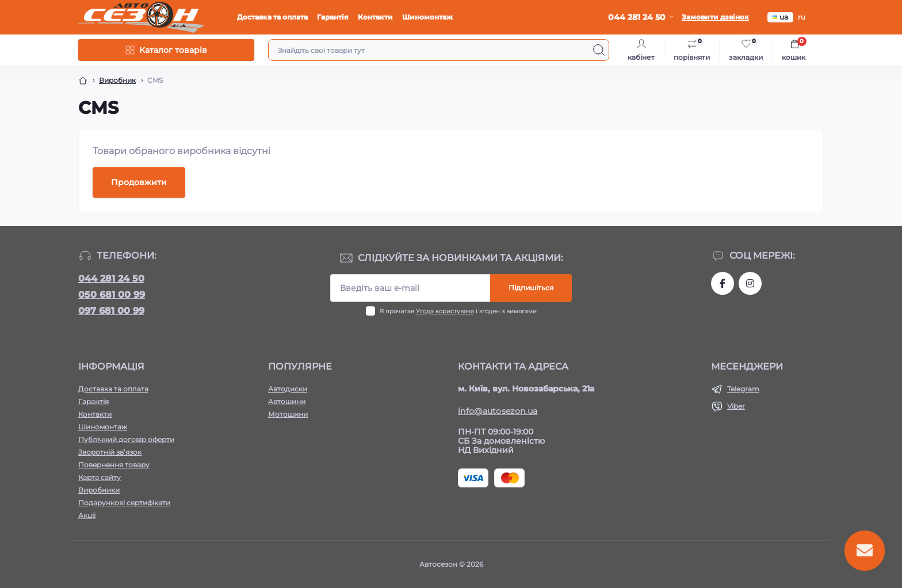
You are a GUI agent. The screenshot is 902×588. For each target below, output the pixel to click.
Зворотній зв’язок (110, 452)
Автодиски (288, 389)
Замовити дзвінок (715, 17)
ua (780, 17)
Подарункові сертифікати (124, 503)
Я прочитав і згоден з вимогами (458, 311)
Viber (736, 406)
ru (802, 17)
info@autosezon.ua (498, 411)
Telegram (743, 389)
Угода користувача (445, 311)
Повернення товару (114, 465)
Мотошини (288, 414)
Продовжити (139, 182)
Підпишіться (531, 288)
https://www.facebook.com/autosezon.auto (723, 283)
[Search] (599, 50)
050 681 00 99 (112, 295)
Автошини (287, 401)
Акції (87, 515)
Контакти (375, 17)
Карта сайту (100, 477)
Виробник (117, 80)
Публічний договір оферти (126, 439)
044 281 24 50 (111, 278)
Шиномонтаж (427, 17)
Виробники (99, 490)
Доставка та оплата (272, 17)
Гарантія (333, 17)
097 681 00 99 (111, 311)
